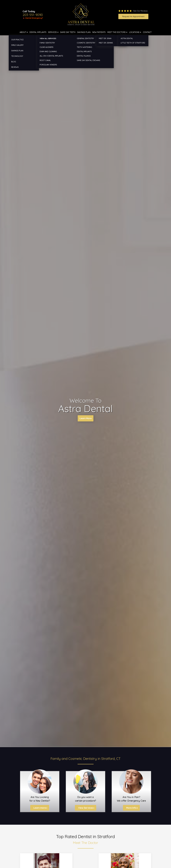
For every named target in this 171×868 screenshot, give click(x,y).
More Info (131, 808)
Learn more (40, 808)
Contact (147, 32)
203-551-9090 (33, 15)
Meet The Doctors (116, 32)
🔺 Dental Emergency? (33, 18)
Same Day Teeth (68, 32)
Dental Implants (38, 32)
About (23, 32)
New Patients (99, 32)
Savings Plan (84, 32)
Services (52, 32)
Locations (134, 32)
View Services (86, 808)
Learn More (85, 419)
